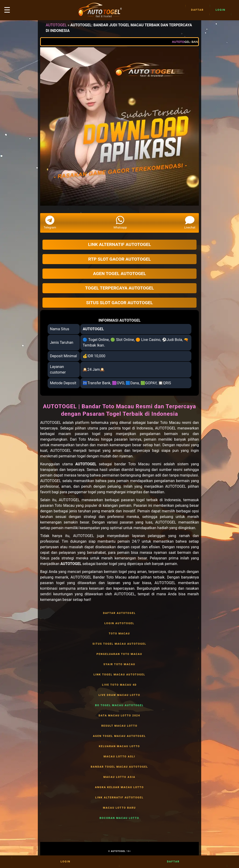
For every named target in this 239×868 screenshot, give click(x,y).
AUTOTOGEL (56, 25)
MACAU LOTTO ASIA (119, 777)
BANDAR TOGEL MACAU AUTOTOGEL (119, 767)
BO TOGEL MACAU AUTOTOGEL (119, 705)
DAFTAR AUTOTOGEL (119, 613)
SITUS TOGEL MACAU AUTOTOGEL (119, 644)
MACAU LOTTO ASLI (119, 757)
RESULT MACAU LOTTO (119, 726)
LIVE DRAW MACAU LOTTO (119, 695)
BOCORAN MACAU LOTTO (119, 818)
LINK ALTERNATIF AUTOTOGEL (119, 798)
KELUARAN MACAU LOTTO (119, 746)
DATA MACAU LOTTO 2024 (119, 716)
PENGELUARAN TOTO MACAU (119, 654)
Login (221, 10)
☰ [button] (7, 10)
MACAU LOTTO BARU (119, 808)
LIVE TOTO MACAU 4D (119, 685)
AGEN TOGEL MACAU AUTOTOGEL (119, 736)
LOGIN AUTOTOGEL (119, 623)
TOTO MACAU (119, 634)
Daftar (197, 10)
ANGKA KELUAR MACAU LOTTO (119, 787)
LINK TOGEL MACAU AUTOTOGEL (119, 675)
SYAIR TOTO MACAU (119, 664)
